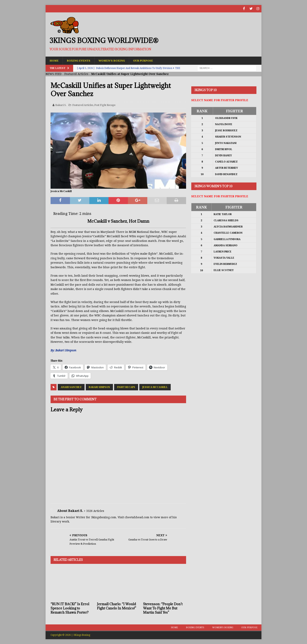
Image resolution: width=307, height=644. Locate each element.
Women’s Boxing (114, 60)
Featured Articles (76, 74)
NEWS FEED (54, 74)
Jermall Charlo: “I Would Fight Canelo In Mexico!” (117, 606)
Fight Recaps (126, 387)
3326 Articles (95, 511)
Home (54, 60)
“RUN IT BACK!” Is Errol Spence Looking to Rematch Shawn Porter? (70, 608)
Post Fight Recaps (105, 105)
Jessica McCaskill (155, 387)
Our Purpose (146, 60)
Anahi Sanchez (71, 387)
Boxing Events (79, 60)
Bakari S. (61, 105)
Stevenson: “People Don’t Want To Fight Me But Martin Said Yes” (163, 608)
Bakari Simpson (99, 387)
